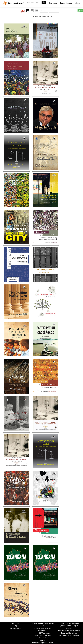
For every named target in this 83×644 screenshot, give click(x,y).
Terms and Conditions (69, 633)
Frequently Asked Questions (69, 635)
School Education (67, 3)
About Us (16, 623)
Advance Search (16, 628)
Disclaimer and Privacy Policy (69, 630)
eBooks (78, 3)
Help (16, 626)
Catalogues (53, 3)
